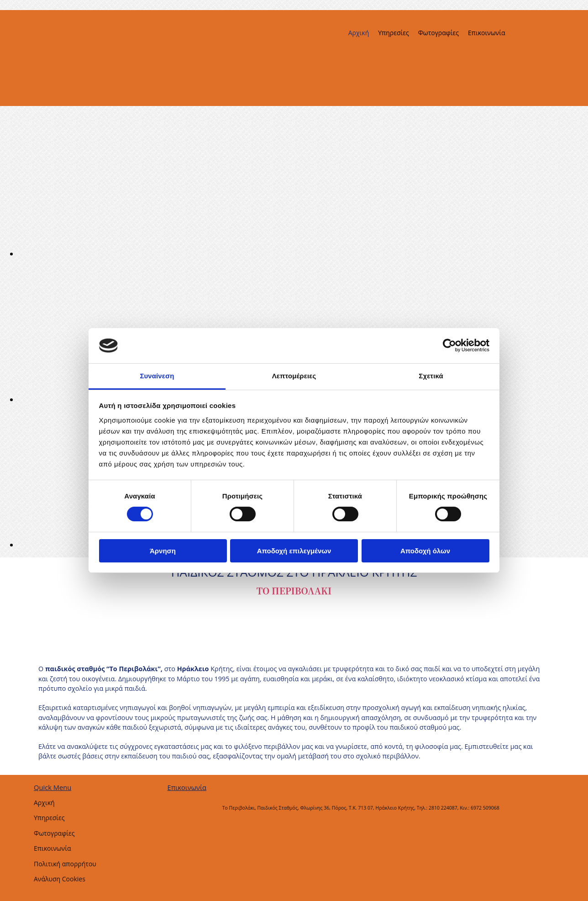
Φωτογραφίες (438, 33)
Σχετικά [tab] (431, 376)
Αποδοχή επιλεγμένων (294, 551)
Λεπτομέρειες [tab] (294, 376)
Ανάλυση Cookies (60, 879)
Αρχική (359, 33)
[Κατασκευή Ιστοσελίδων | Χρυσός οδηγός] (175, 824)
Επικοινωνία (486, 33)
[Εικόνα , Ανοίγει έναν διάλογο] (292, 254)
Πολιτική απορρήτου (65, 864)
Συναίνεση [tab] (157, 376)
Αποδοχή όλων (425, 551)
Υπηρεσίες (393, 33)
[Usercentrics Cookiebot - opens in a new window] (449, 345)
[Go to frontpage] (74, 101)
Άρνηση (163, 551)
